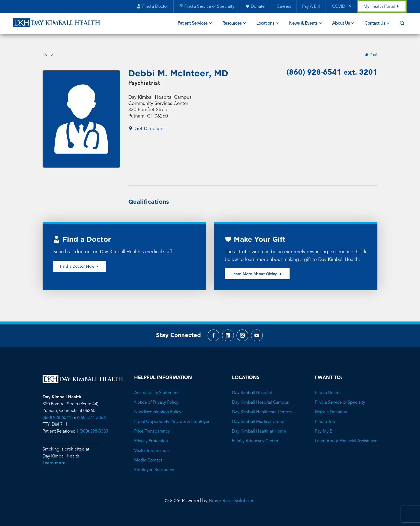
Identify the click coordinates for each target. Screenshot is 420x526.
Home (48, 48)
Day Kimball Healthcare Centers (262, 405)
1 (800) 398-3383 (92, 425)
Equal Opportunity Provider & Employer (172, 415)
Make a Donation (331, 405)
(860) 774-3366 (91, 411)
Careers (283, 7)
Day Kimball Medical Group (258, 415)
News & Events (303, 24)
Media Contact (148, 453)
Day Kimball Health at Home (259, 425)
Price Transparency (152, 425)
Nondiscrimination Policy (158, 405)
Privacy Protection (151, 434)
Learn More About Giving (257, 267)
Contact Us (375, 24)
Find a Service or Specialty (340, 396)
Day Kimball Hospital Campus (260, 396)
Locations (265, 24)
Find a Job (325, 415)
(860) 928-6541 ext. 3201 (332, 66)
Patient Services (193, 24)
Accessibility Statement (156, 386)
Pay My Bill (325, 425)
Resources (232, 24)
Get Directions (147, 122)
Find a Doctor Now (80, 260)
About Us (341, 24)
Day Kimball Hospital (252, 386)
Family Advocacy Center (255, 434)
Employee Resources (154, 463)
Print (371, 48)
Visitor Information (151, 444)
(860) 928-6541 (57, 411)
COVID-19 (341, 7)
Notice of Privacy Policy (156, 396)
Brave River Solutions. (232, 494)
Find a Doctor (328, 386)
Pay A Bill (311, 7)
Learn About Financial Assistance (346, 434)
